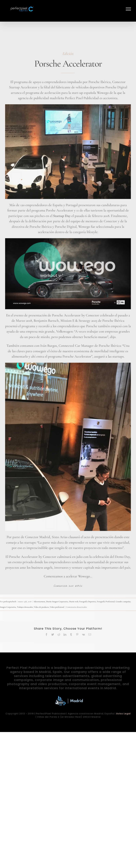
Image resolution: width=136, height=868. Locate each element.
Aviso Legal (123, 714)
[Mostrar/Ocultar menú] (128, 9)
